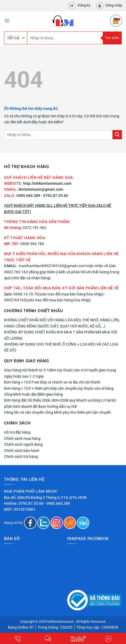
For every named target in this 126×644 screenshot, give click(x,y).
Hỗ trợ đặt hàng (17, 432)
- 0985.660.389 (57, 503)
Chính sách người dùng (23, 444)
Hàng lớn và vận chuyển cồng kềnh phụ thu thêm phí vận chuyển (58, 412)
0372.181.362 (35, 228)
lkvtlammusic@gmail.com (41, 189)
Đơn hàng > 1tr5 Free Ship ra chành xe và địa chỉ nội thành (52, 382)
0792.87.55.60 (31, 503)
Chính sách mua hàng (22, 438)
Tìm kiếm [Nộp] (112, 38)
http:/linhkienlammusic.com (47, 183)
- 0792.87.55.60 (55, 196)
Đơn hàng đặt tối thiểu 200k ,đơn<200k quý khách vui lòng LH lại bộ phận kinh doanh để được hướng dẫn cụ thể (60, 403)
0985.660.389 (28, 196)
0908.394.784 (32, 244)
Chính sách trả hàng (21, 457)
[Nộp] (117, 135)
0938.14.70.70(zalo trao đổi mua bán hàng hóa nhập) (59, 294)
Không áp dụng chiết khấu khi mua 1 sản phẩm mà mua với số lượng (61, 335)
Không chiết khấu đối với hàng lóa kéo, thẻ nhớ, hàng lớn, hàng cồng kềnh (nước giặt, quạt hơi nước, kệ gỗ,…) (62, 323)
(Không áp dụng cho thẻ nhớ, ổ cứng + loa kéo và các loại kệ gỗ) (61, 347)
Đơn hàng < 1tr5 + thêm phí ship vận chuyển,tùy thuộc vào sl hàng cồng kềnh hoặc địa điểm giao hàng (59, 391)
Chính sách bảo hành (22, 451)
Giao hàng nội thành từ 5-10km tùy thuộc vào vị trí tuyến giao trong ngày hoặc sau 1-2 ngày (60, 373)
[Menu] (7, 21)
